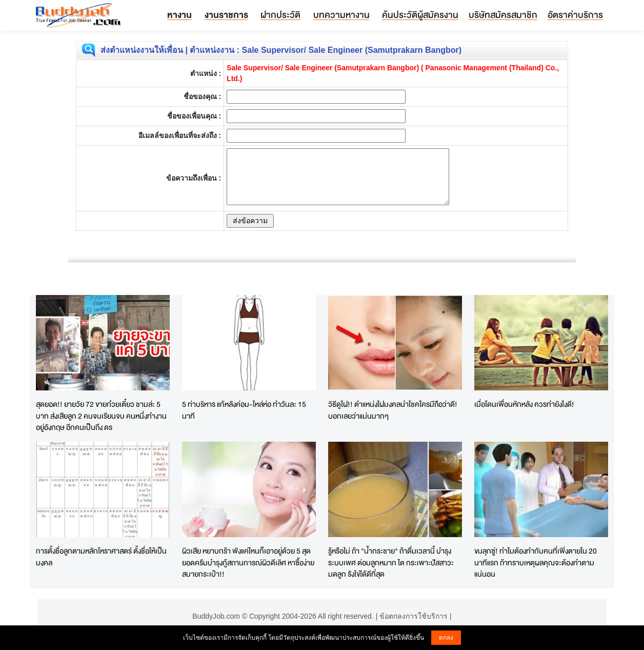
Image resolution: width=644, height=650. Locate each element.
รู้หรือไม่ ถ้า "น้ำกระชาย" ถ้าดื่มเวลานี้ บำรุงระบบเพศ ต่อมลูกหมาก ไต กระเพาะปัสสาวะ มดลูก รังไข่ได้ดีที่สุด (391, 562)
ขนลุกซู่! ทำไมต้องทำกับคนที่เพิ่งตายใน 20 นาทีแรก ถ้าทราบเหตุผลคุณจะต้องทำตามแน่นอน (536, 562)
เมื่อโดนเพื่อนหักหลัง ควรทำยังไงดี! (524, 404)
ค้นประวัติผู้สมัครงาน (420, 15)
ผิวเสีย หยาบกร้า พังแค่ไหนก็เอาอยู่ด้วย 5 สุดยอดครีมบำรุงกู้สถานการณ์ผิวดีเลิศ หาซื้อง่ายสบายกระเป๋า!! (248, 562)
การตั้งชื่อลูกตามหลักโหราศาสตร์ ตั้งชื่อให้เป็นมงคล (101, 557)
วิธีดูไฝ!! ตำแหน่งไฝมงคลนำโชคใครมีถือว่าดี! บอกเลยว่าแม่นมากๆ (393, 410)
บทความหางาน (341, 15)
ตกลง (446, 638)
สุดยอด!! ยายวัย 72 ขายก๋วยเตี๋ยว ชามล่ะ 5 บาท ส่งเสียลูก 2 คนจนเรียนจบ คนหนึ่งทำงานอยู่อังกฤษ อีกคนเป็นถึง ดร (101, 416)
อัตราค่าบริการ (575, 15)
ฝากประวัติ (280, 15)
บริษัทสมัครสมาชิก (503, 15)
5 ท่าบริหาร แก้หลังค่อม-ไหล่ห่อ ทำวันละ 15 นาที (244, 410)
